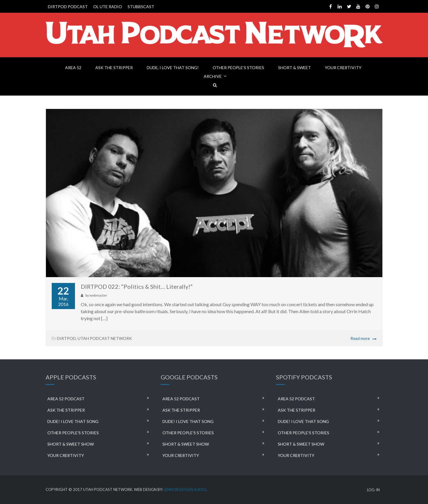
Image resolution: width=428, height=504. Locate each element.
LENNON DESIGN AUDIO (185, 489)
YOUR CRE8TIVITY (343, 68)
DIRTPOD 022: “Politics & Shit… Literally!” (137, 286)
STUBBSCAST (141, 7)
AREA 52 (73, 68)
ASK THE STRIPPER (114, 68)
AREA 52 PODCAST (66, 399)
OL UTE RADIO (108, 7)
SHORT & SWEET (294, 68)
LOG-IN (373, 490)
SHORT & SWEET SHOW (71, 444)
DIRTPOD (66, 338)
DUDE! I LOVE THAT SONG (73, 421)
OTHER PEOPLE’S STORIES (238, 68)
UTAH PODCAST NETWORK (105, 338)
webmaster (98, 295)
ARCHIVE (213, 76)
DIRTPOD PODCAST (68, 7)
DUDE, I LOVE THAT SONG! (173, 68)
